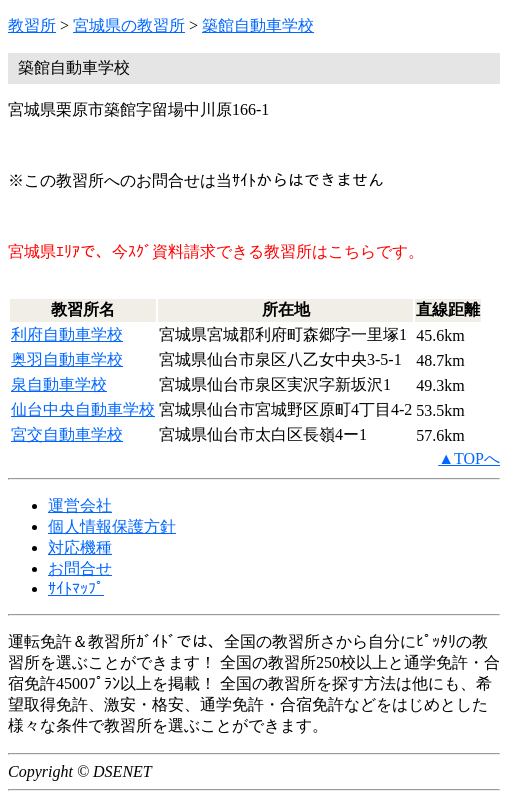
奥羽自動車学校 (67, 359)
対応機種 (80, 547)
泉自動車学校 (59, 384)
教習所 (32, 25)
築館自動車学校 (258, 25)
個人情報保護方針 (112, 526)
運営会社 (80, 505)
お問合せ (80, 568)
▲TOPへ (469, 458)
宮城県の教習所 (129, 25)
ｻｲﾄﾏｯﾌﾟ (76, 588)
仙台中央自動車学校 (83, 409)
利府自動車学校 (67, 334)
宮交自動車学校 (67, 434)
